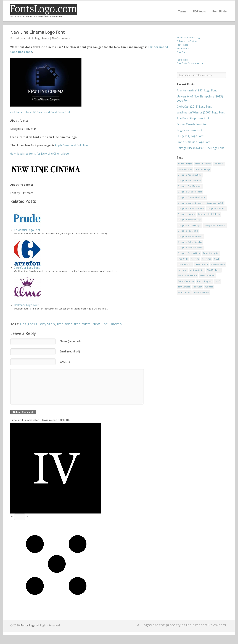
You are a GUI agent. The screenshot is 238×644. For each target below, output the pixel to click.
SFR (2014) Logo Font (190, 136)
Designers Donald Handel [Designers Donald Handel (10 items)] (190, 192)
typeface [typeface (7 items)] (209, 287)
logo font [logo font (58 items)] (182, 270)
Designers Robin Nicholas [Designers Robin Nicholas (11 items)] (190, 242)
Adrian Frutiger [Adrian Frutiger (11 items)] (185, 164)
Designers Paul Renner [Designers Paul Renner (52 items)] (215, 225)
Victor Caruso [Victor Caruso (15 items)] (184, 293)
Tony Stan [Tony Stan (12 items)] (198, 287)
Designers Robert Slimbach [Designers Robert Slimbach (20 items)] (191, 237)
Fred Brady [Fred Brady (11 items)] (183, 259)
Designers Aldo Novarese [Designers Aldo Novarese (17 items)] (190, 181)
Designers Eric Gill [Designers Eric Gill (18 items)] (215, 203)
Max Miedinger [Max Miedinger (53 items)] (214, 270)
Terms (182, 11)
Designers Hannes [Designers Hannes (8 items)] (187, 214)
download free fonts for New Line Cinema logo (40, 154)
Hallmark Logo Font (26, 305)
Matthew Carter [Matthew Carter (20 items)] (197, 270)
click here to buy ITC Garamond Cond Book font (40, 112)
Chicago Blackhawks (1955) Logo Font (200, 148)
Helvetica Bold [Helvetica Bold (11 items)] (201, 264)
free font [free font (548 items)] (195, 259)
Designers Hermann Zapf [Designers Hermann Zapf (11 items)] (190, 220)
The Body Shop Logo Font (193, 118)
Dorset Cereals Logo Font (193, 124)
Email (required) (70, 351)
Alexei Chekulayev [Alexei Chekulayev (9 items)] (203, 164)
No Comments (61, 38)
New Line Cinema (107, 324)
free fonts (82, 324)
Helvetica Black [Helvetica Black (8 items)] (185, 264)
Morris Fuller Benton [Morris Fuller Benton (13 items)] (187, 276)
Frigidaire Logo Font (190, 130)
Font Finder (220, 11)
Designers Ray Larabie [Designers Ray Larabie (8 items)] (188, 231)
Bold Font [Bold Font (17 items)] (219, 164)
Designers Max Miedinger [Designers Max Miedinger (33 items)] (190, 225)
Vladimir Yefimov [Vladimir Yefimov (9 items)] (201, 293)
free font (64, 324)
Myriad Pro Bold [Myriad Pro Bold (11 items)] (207, 276)
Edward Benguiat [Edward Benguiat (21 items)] (211, 253)
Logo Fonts (42, 38)
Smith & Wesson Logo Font (194, 142)
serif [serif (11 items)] (218, 281)
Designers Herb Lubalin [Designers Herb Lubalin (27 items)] (209, 214)
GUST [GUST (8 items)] (217, 259)
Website (65, 362)
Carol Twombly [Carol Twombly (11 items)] (185, 169)
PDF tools (199, 11)
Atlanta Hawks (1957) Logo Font (197, 90)
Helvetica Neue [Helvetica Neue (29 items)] (218, 264)
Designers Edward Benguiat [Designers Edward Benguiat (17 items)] (191, 203)
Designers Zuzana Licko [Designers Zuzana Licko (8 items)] (189, 253)
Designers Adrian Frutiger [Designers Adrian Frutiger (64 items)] (190, 175)
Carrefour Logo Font (27, 268)
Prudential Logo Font (27, 230)
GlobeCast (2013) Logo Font (194, 107)
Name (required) (70, 341)
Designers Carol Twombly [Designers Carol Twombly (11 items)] (190, 186)
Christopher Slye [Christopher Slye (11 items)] (203, 169)
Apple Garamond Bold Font (72, 145)
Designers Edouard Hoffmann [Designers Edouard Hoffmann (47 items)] (192, 197)
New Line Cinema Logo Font (38, 32)
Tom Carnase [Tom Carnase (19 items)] (184, 287)
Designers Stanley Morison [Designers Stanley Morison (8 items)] (190, 248)
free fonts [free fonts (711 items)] (206, 259)
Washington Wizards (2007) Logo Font (201, 112)
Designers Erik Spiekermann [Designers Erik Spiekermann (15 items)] (191, 209)
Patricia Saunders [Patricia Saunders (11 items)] (186, 281)
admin (27, 38)
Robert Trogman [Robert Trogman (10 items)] (205, 281)
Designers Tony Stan (38, 324)
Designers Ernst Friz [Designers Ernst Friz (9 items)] (216, 209)
